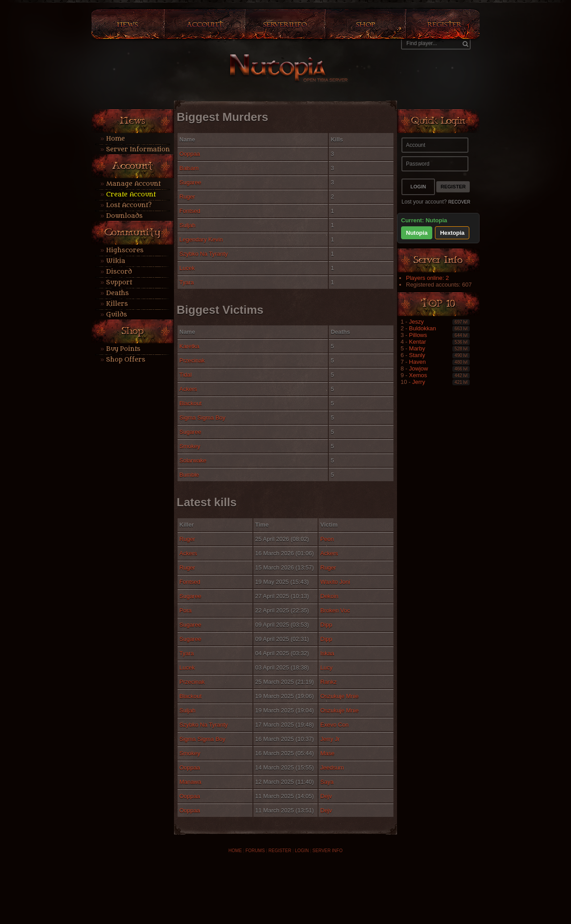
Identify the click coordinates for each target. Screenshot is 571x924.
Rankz (329, 682)
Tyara (187, 282)
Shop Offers (126, 360)
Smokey (190, 446)
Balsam (189, 168)
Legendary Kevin (201, 239)
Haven (418, 362)
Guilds (117, 314)
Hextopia (452, 233)
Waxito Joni (335, 582)
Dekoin (329, 596)
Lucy (326, 668)
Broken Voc (335, 610)
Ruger (187, 197)
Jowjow (419, 368)
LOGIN (302, 851)
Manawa (190, 782)
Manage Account (133, 184)
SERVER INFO (327, 851)
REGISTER (280, 851)
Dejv (326, 796)
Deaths (118, 293)
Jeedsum (332, 768)
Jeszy (416, 322)
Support (119, 282)
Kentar (418, 342)
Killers (117, 304)
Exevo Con (335, 725)
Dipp (326, 625)
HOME (235, 851)
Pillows (418, 335)
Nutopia (417, 233)
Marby (417, 348)
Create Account (131, 194)
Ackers (188, 389)
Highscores (125, 250)
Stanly (417, 355)
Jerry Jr (330, 739)
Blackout (190, 403)
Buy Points (123, 349)
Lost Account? (129, 205)
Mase (327, 753)
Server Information (138, 149)
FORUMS (255, 851)
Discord (119, 272)
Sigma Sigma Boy (202, 418)
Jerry (419, 382)
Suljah (187, 225)
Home (116, 139)
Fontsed (190, 211)
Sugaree (190, 182)
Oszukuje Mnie (339, 696)
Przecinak (192, 360)
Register (453, 187)
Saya (327, 782)
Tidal (186, 375)
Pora (185, 610)
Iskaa (327, 653)
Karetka (189, 346)
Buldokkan (423, 328)
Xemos (418, 375)
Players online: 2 (427, 278)
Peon (327, 539)
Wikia (116, 261)
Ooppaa (190, 154)
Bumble (189, 475)
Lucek (187, 268)
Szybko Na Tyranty (204, 254)
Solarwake (193, 460)
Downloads (124, 216)
